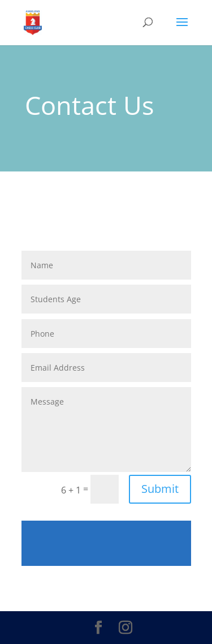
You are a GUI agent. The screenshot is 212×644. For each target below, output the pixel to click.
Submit (160, 489)
